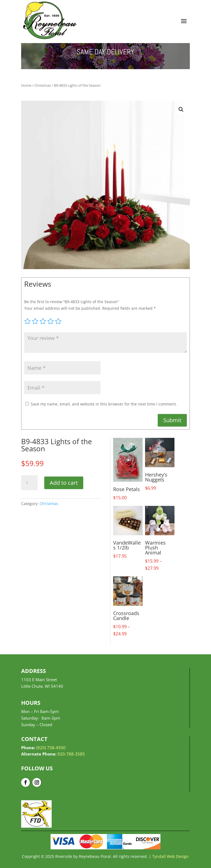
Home (26, 85)
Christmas (43, 85)
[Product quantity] (29, 483)
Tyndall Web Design (170, 856)
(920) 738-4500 (51, 748)
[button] (181, 109)
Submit (172, 420)
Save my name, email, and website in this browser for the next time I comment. (104, 404)
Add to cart (64, 483)
